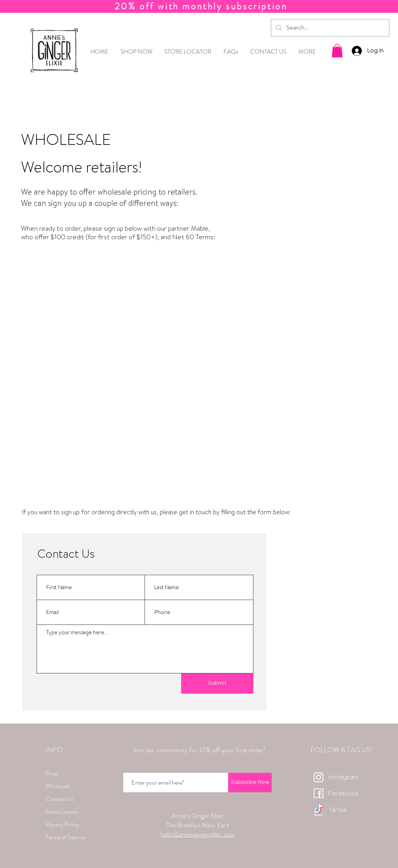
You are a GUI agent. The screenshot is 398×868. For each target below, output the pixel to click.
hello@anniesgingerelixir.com (198, 834)
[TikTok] (338, 811)
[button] (337, 51)
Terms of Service (65, 837)
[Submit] (217, 684)
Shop (52, 773)
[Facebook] (343, 794)
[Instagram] (343, 778)
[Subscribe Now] (250, 783)
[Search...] (329, 28)
